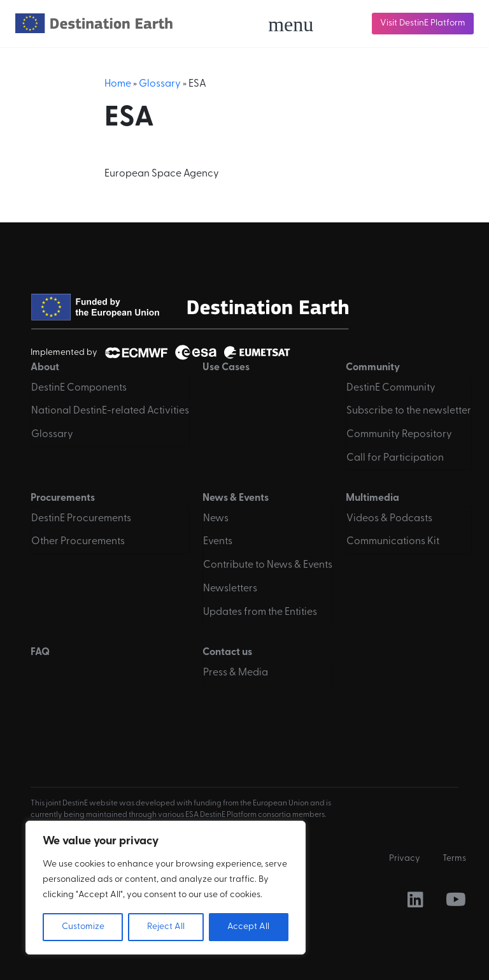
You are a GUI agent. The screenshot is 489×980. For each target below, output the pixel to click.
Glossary (160, 84)
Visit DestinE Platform (423, 23)
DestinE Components (79, 388)
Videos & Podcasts (389, 519)
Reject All (166, 927)
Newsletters (230, 589)
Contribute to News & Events (268, 565)
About (45, 368)
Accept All (248, 927)
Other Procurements (78, 542)
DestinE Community (391, 388)
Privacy (405, 859)
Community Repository (399, 435)
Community (373, 368)
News (216, 519)
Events (218, 542)
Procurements (63, 498)
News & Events (236, 498)
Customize (83, 927)
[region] (166, 888)
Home (118, 84)
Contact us (227, 652)
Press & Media (236, 673)
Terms (454, 859)
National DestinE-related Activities (110, 411)
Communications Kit (393, 542)
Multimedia (372, 498)
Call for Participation (395, 458)
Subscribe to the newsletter (409, 411)
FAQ (40, 652)
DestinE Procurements (81, 519)
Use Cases (226, 368)
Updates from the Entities (260, 612)
